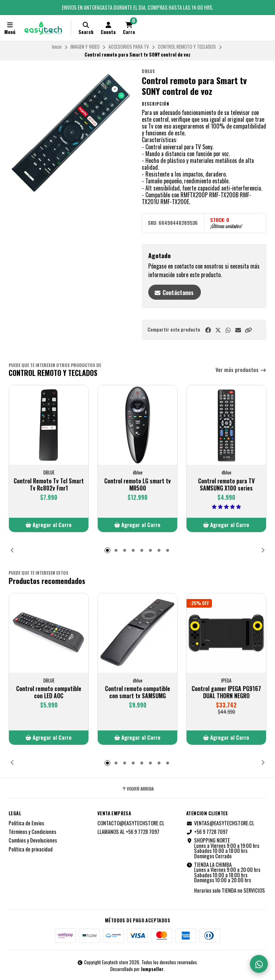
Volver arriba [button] (137, 789)
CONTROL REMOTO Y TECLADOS (187, 47)
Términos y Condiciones (32, 832)
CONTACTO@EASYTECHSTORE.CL (131, 823)
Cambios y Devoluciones (33, 840)
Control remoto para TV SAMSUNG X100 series (226, 484)
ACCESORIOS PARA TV (129, 47)
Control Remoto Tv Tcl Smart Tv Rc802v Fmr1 (49, 484)
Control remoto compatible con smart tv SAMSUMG (137, 692)
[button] (248, 330)
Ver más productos (241, 370)
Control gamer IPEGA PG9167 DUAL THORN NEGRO (226, 692)
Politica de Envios (26, 823)
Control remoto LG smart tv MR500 (137, 484)
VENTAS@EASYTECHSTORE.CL (220, 823)
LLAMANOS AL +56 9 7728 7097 (128, 832)
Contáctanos (174, 293)
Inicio (57, 47)
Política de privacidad (31, 849)
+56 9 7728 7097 (207, 832)
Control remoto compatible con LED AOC (49, 692)
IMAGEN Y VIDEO (85, 47)
